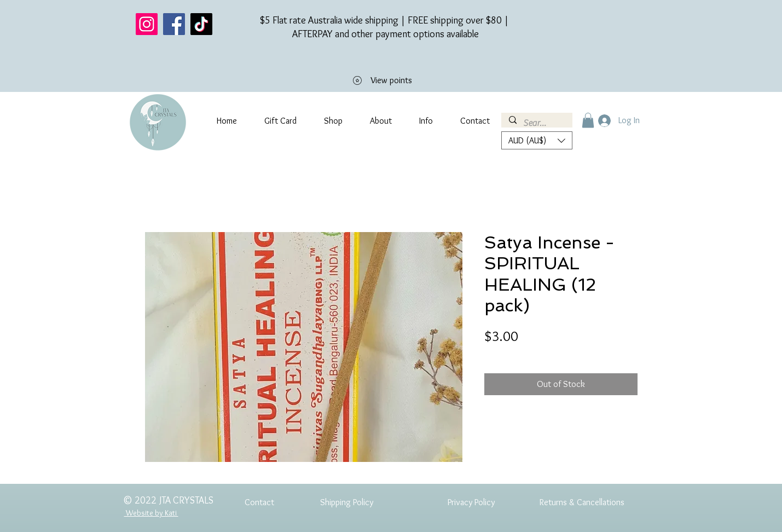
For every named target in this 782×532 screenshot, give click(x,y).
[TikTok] (201, 24)
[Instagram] (147, 24)
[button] (588, 120)
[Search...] (536, 123)
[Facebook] (174, 24)
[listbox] (537, 140)
